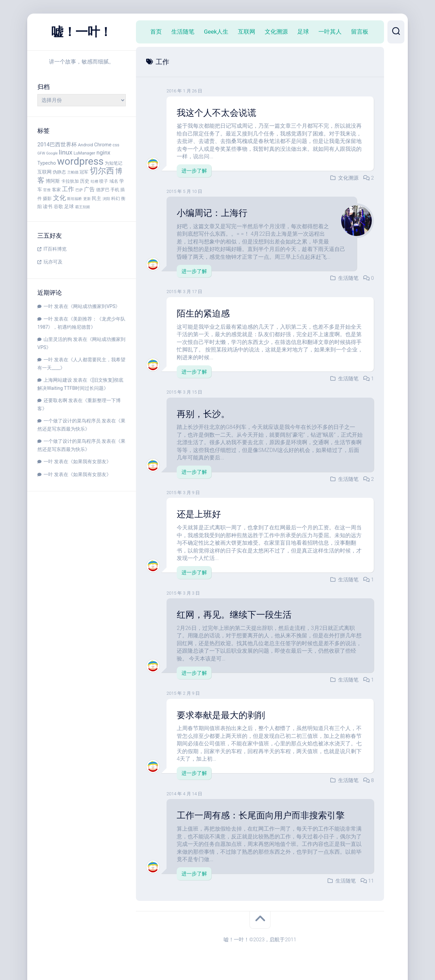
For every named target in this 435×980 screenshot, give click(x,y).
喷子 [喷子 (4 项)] (104, 181)
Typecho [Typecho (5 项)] (47, 163)
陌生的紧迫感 (203, 313)
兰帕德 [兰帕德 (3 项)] (73, 172)
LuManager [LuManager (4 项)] (84, 153)
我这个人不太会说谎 (216, 113)
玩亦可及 (53, 262)
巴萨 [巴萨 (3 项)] (79, 190)
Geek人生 (216, 32)
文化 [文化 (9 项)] (59, 198)
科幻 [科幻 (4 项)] (116, 198)
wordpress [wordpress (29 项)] (80, 161)
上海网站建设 (58, 380)
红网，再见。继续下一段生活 (234, 614)
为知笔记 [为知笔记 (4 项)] (114, 163)
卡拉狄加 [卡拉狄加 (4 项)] (70, 181)
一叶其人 (330, 32)
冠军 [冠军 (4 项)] (84, 172)
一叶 (48, 306)
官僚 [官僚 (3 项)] (47, 190)
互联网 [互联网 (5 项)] (45, 172)
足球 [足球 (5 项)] (69, 207)
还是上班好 (199, 514)
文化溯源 (276, 32)
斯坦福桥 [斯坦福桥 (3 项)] (74, 199)
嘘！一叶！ (82, 32)
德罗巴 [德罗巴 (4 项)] (103, 190)
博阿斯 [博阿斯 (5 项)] (53, 181)
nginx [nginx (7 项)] (103, 152)
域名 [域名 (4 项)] (114, 181)
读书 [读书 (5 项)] (48, 207)
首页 (156, 32)
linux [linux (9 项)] (66, 152)
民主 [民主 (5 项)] (97, 198)
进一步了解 (194, 171)
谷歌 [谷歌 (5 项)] (58, 207)
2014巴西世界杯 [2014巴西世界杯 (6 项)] (57, 144)
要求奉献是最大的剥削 (221, 714)
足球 (303, 32)
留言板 (360, 32)
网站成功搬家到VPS (94, 306)
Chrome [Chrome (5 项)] (103, 145)
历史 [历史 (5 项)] (85, 181)
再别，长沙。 (203, 414)
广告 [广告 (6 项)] (89, 189)
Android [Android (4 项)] (85, 145)
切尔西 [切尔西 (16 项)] (102, 171)
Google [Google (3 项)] (52, 153)
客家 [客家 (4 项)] (56, 190)
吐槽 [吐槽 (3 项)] (94, 182)
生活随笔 (183, 32)
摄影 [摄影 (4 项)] (47, 198)
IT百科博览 (55, 249)
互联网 (247, 32)
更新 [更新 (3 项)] (87, 199)
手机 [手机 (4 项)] (115, 190)
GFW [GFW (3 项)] (41, 153)
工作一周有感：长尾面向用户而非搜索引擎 (261, 815)
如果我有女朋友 (90, 461)
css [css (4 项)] (116, 145)
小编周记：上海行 (212, 213)
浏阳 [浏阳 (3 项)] (106, 199)
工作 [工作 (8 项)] (68, 189)
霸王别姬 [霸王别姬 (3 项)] (83, 207)
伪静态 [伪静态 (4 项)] (59, 172)
